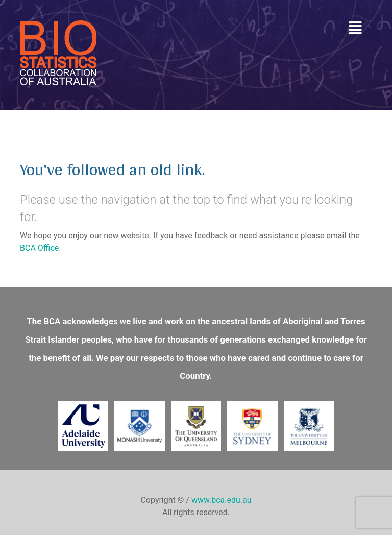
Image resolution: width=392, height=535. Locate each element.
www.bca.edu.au (222, 500)
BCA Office (39, 248)
